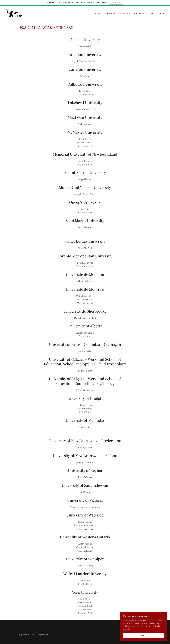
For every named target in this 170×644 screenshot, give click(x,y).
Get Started (116, 3)
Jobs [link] (152, 13)
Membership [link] (109, 13)
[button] (124, 13)
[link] (14, 13)
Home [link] (98, 13)
